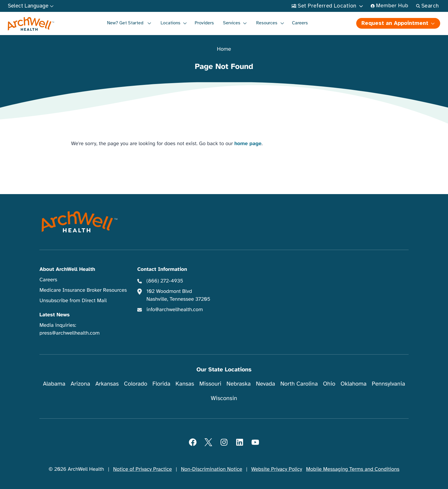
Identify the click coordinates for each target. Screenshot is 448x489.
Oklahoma (354, 384)
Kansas (185, 384)
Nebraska (239, 384)
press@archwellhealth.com (70, 333)
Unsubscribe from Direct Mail (73, 301)
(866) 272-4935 (165, 281)
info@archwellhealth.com (175, 310)
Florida (161, 384)
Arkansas (107, 384)
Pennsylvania (388, 384)
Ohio (329, 384)
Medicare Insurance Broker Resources (83, 290)
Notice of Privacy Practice (143, 469)
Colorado (136, 384)
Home (224, 49)
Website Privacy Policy (277, 469)
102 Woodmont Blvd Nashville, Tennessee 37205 (178, 295)
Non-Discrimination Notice (212, 469)
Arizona (80, 384)
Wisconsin (224, 398)
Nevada (266, 384)
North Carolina (299, 384)
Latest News (54, 315)
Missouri (210, 384)
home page (248, 144)
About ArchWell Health (67, 269)
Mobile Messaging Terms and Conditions (353, 469)
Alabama (54, 384)
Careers (300, 23)
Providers (204, 23)
